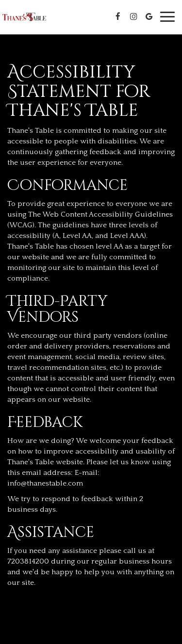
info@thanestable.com (45, 483)
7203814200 (28, 561)
